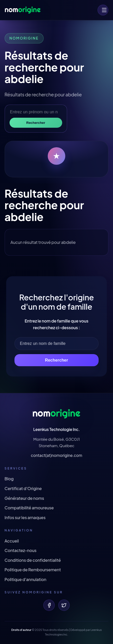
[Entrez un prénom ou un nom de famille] (36, 112)
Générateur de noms (24, 498)
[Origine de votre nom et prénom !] (23, 10)
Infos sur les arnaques (25, 517)
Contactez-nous (21, 550)
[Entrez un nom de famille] (56, 344)
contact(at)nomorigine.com (56, 455)
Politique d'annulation (26, 579)
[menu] (103, 10)
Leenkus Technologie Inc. (56, 429)
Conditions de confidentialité (33, 560)
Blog (9, 479)
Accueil (12, 541)
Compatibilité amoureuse (29, 508)
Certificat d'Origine (23, 488)
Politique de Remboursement (33, 570)
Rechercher (36, 123)
